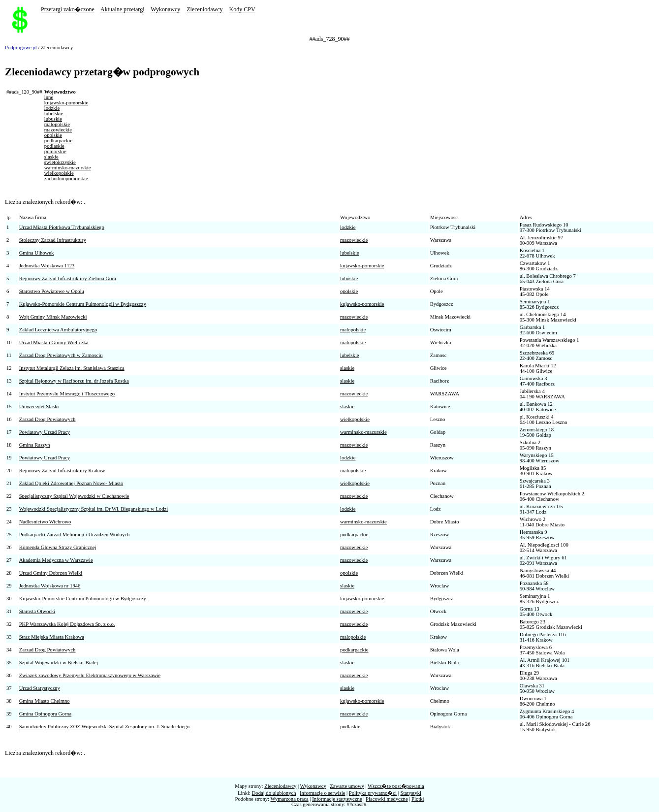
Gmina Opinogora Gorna (46, 714)
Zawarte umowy (347, 786)
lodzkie (52, 108)
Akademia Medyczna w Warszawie (56, 560)
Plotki (418, 799)
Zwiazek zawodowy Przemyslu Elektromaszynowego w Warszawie (90, 675)
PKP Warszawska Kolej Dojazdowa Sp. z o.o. (67, 624)
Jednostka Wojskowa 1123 (47, 266)
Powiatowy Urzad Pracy (45, 432)
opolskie (53, 135)
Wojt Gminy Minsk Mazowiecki (53, 317)
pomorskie (55, 151)
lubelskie (54, 114)
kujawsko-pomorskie (66, 103)
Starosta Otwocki (37, 611)
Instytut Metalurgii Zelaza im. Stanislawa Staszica (72, 368)
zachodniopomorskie (66, 179)
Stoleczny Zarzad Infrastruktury (53, 240)
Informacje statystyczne (337, 799)
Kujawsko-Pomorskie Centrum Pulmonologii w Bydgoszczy (83, 304)
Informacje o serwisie (322, 793)
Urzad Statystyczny (40, 688)
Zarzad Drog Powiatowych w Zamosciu (61, 355)
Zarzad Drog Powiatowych (47, 419)
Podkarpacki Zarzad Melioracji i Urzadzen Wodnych (75, 535)
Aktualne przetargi (122, 9)
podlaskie (54, 146)
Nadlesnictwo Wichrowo (45, 522)
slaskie (51, 157)
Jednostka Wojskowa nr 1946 (50, 586)
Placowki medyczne (387, 799)
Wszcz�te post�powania (396, 786)
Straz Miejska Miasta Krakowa (52, 637)
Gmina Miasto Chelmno (45, 701)
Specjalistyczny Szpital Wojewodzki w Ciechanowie (74, 496)
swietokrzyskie (60, 162)
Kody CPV (242, 9)
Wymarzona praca (290, 799)
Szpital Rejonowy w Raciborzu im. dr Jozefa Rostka (74, 381)
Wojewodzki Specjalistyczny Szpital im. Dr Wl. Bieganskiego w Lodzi (94, 509)
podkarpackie (58, 141)
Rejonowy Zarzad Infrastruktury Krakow (62, 471)
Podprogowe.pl (21, 48)
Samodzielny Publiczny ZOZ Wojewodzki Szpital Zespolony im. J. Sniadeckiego (104, 727)
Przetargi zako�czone (68, 9)
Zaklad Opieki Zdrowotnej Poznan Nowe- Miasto (71, 483)
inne (49, 97)
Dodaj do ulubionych (274, 793)
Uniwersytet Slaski (39, 406)
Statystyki (411, 793)
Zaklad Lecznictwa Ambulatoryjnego (58, 330)
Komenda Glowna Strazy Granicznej (58, 547)
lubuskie (53, 119)
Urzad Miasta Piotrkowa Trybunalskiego (62, 227)
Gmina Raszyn (35, 445)
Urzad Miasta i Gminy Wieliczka (54, 342)
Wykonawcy (165, 9)
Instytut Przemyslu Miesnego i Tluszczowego (67, 394)
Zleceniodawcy (204, 9)
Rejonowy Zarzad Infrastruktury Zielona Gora (68, 278)
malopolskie (57, 124)
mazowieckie (58, 130)
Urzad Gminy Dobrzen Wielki (51, 573)
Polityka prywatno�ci (373, 793)
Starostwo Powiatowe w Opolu (52, 291)
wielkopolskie (59, 173)
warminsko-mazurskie (68, 168)
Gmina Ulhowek (37, 253)
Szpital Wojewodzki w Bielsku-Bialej (59, 663)
